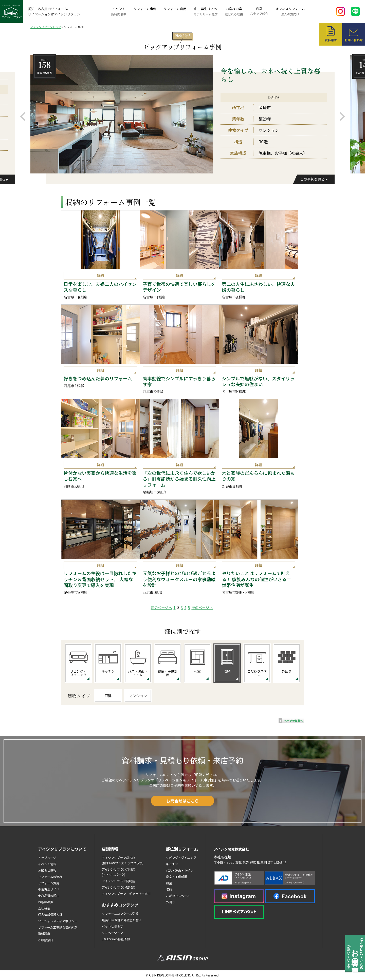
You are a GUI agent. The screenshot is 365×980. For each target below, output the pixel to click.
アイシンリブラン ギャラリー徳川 (126, 894)
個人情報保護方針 (50, 915)
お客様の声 (234, 12)
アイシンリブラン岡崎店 (118, 881)
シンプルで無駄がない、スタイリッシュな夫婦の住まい (258, 381)
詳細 (100, 276)
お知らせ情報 (47, 870)
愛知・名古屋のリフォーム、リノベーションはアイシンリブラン (54, 11)
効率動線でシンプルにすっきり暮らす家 (179, 381)
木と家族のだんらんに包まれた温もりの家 (258, 476)
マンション (138, 696)
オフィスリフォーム (290, 12)
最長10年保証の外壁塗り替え (122, 920)
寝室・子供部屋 (176, 877)
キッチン (172, 864)
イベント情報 (47, 864)
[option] (182, 114)
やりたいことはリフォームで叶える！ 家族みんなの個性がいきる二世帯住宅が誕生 (257, 579)
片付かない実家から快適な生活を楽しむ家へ (100, 476)
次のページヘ (202, 607)
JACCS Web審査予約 (116, 939)
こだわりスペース (178, 896)
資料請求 (44, 934)
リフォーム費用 (175, 9)
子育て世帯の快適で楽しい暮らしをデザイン (179, 287)
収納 (169, 889)
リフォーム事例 (145, 9)
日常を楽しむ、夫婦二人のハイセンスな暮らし (100, 287)
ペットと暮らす (113, 926)
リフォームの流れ (50, 877)
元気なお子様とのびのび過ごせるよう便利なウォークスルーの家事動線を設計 (179, 579)
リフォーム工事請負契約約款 (58, 927)
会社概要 (44, 908)
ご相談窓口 (46, 940)
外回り (170, 902)
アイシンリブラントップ (46, 27)
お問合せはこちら (182, 801)
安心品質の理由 (49, 896)
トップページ (47, 858)
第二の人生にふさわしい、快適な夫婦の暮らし (258, 287)
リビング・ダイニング (181, 858)
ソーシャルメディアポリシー (58, 921)
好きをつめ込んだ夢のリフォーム (98, 378)
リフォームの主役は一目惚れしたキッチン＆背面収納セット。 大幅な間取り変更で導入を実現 (100, 579)
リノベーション (113, 933)
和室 (169, 883)
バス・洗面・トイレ (179, 870)
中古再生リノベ (206, 12)
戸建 (108, 696)
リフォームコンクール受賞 (120, 914)
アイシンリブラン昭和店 (118, 887)
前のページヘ (161, 607)
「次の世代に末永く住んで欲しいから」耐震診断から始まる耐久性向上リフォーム (179, 479)
